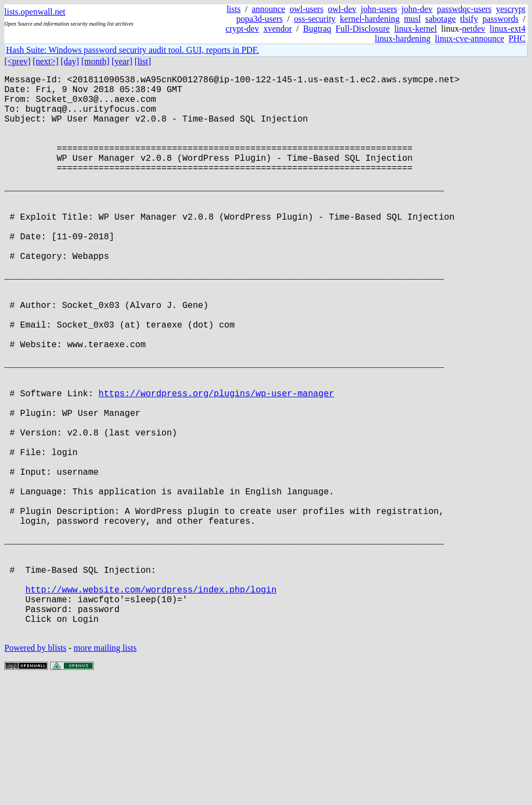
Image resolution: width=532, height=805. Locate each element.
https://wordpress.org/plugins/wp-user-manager (216, 465)
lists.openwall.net (35, 12)
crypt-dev (242, 29)
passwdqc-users (464, 9)
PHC (517, 38)
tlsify (469, 19)
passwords (501, 19)
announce (268, 9)
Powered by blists (35, 772)
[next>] (46, 61)
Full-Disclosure (363, 29)
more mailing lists (105, 772)
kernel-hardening (370, 19)
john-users (379, 9)
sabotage (440, 19)
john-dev (417, 9)
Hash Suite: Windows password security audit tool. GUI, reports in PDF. (132, 50)
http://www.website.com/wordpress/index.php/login (151, 705)
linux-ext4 (507, 29)
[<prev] (17, 61)
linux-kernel (415, 29)
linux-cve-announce (470, 38)
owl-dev (342, 9)
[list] (143, 61)
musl (412, 19)
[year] (122, 61)
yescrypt (511, 9)
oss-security (315, 19)
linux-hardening (403, 38)
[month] (95, 61)
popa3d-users (259, 19)
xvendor (277, 29)
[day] (70, 61)
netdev (474, 29)
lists (234, 9)
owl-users (306, 9)
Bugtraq (317, 29)
